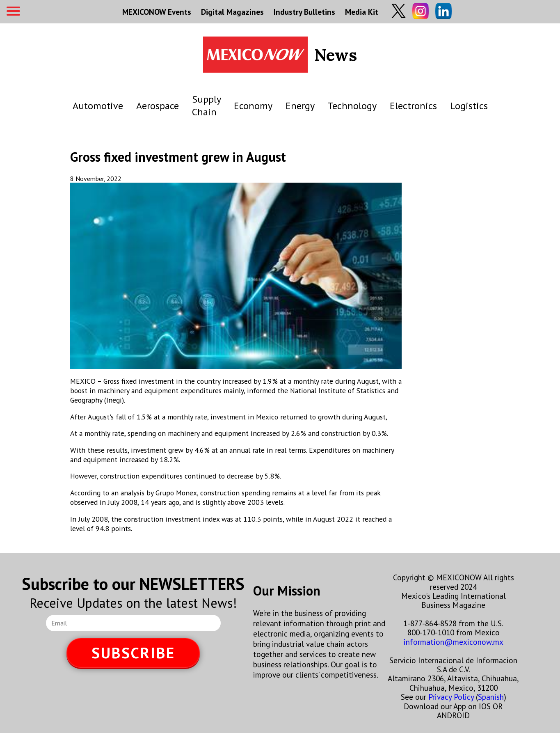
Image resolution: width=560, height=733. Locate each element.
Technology (352, 106)
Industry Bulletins (304, 12)
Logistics (469, 106)
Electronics (413, 106)
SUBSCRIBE (133, 653)
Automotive (98, 106)
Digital (232, 12)
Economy (253, 106)
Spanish (491, 697)
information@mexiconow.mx (454, 642)
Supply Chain (206, 105)
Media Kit (362, 12)
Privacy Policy (451, 697)
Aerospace (158, 106)
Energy (300, 106)
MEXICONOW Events (157, 12)
